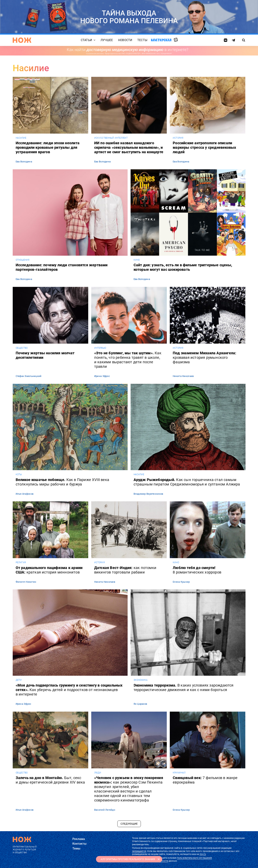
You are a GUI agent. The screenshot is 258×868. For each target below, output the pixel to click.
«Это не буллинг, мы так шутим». (128, 360)
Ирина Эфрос (102, 376)
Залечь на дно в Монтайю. (50, 780)
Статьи (86, 40)
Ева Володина (24, 162)
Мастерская (161, 40)
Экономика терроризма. (184, 687)
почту (203, 854)
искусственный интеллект (111, 138)
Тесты (142, 40)
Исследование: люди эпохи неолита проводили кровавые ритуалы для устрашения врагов (48, 147)
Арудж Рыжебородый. (187, 482)
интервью (100, 348)
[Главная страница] (22, 40)
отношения (23, 260)
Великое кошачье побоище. (62, 482)
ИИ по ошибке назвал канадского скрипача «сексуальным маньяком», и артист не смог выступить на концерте (129, 147)
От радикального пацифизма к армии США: (49, 570)
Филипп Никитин (26, 582)
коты (19, 474)
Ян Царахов (140, 704)
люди (98, 773)
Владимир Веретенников (148, 494)
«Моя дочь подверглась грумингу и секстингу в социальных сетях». (69, 690)
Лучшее (107, 40)
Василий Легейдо (105, 810)
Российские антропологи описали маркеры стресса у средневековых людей (204, 147)
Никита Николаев (183, 376)
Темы (76, 848)
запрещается (139, 851)
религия (21, 562)
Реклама (79, 839)
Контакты (79, 844)
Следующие (129, 824)
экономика (141, 680)
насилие (21, 138)
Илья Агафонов (25, 494)
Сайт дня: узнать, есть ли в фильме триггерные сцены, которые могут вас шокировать (183, 267)
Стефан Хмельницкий (29, 376)
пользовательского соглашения (194, 858)
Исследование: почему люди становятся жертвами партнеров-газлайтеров (62, 267)
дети (19, 680)
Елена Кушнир (181, 582)
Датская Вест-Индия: (125, 570)
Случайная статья (176, 40)
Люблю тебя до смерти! (197, 570)
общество (22, 348)
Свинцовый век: (205, 780)
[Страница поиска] (244, 40)
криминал (179, 773)
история (178, 138)
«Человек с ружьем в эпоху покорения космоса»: (129, 789)
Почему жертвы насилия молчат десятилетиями (45, 355)
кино (137, 260)
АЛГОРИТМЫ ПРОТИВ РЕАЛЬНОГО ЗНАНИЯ (128, 859)
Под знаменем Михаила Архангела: (204, 357)
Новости (125, 40)
